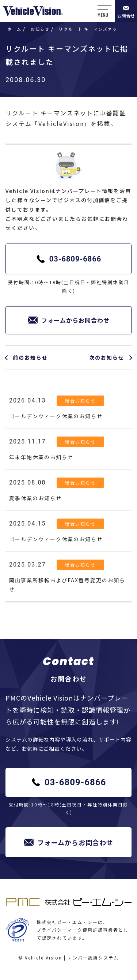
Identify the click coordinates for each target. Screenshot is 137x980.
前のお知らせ (30, 357)
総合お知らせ (80, 400)
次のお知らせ (107, 357)
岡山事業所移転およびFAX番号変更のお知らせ (67, 585)
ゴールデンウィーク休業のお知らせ (56, 416)
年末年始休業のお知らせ (41, 457)
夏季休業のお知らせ (35, 498)
